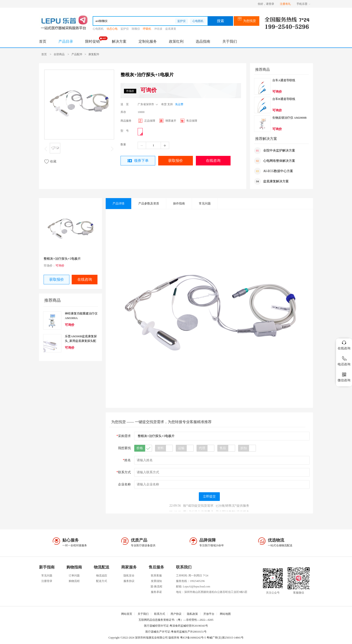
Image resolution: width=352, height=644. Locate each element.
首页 (43, 41)
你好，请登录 (266, 4)
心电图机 (198, 21)
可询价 (149, 90)
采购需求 (124, 436)
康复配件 (94, 54)
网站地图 (225, 614)
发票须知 (156, 581)
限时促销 (92, 41)
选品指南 (203, 41)
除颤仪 (136, 29)
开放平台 (209, 614)
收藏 (50, 161)
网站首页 (127, 614)
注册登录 (47, 581)
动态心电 (112, 29)
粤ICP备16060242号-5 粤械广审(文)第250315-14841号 (212, 638)
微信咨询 (344, 376)
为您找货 (247, 21)
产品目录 (66, 41)
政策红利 (176, 41)
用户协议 (176, 614)
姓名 (127, 460)
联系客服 (156, 576)
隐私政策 (192, 614)
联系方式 (124, 472)
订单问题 (74, 576)
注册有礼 (285, 4)
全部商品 (59, 54)
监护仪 (181, 21)
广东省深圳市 (148, 104)
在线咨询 (213, 161)
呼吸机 (147, 29)
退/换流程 (156, 586)
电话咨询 (344, 360)
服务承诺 (156, 592)
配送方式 (102, 581)
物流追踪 (102, 576)
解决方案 (119, 41)
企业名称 (124, 484)
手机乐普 (303, 4)
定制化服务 (148, 41)
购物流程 (74, 581)
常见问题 (47, 576)
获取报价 (176, 161)
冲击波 (158, 29)
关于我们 (230, 41)
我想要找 (124, 448)
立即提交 (209, 496)
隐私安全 (129, 576)
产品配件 (77, 54)
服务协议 (129, 581)
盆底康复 (171, 29)
